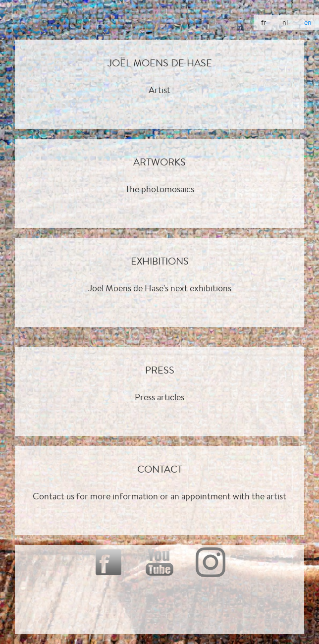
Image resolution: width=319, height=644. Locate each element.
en (308, 22)
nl (285, 22)
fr (264, 22)
